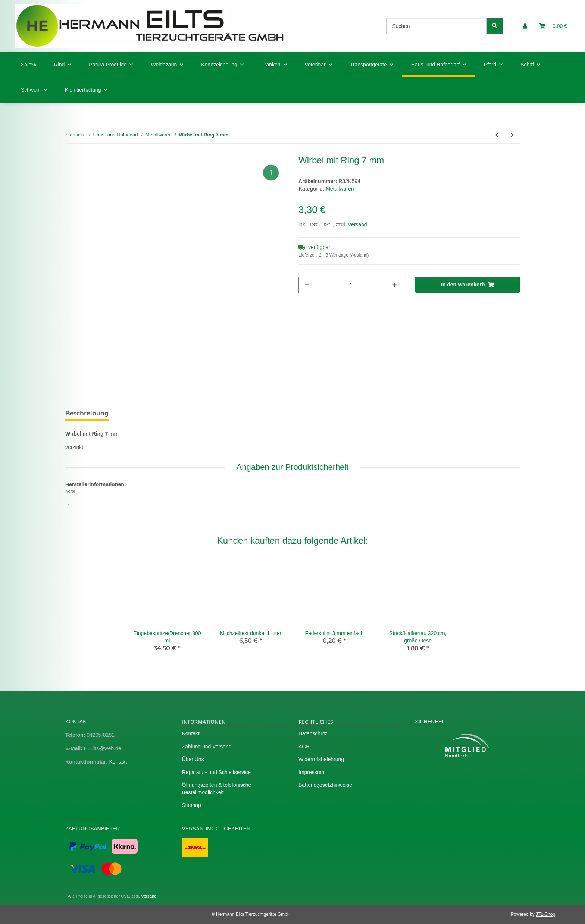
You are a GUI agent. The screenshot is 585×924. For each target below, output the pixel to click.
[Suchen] (436, 26)
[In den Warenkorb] (468, 285)
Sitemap (192, 805)
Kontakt (118, 762)
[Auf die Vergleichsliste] (271, 173)
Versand (357, 224)
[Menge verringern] (307, 285)
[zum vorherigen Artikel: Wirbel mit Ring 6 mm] (497, 135)
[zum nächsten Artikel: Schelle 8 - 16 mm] (512, 135)
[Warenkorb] (553, 26)
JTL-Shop (545, 914)
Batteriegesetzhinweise (325, 785)
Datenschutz (313, 733)
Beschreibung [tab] (87, 413)
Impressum (311, 772)
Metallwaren (340, 189)
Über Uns (193, 759)
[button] (525, 26)
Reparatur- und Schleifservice (216, 772)
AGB (304, 747)
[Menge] (351, 285)
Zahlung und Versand (207, 747)
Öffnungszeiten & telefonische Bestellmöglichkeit (217, 789)
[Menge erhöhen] (395, 285)
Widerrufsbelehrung (321, 759)
